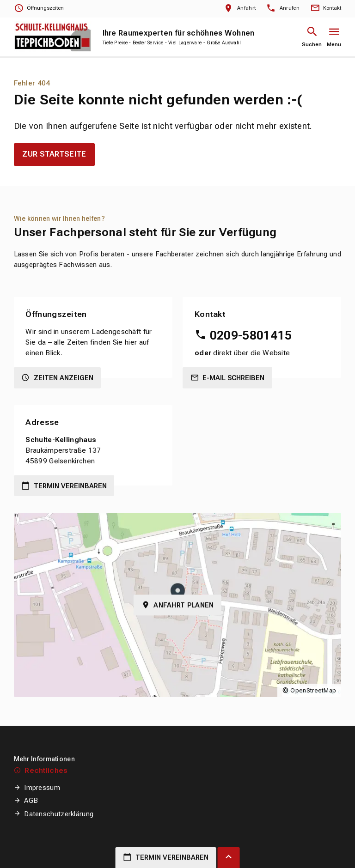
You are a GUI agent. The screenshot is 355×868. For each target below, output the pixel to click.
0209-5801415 (251, 335)
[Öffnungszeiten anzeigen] (39, 9)
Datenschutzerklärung (59, 814)
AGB (31, 801)
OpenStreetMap (313, 690)
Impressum (42, 788)
